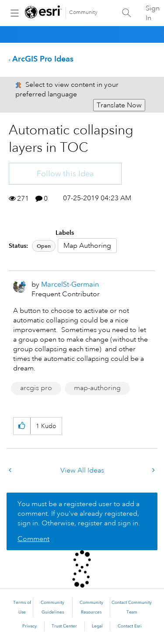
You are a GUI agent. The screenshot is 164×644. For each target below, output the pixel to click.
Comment (33, 539)
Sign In (153, 13)
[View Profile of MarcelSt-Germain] (70, 284)
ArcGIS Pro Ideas (43, 59)
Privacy (30, 626)
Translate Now (119, 105)
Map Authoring (87, 246)
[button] (22, 426)
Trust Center (64, 626)
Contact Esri (130, 626)
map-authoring (97, 388)
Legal (97, 626)
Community (83, 12)
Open (44, 246)
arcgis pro (36, 388)
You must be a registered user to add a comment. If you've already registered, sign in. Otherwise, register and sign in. (79, 514)
